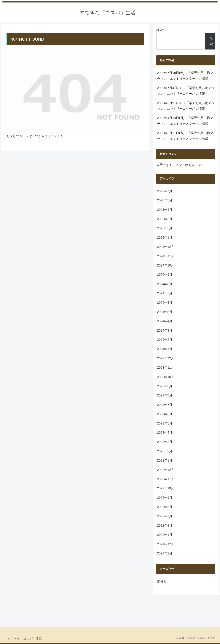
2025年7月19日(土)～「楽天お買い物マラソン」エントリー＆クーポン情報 (185, 76)
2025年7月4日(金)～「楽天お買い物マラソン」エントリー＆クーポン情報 (186, 91)
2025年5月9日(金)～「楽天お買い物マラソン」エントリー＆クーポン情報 (186, 106)
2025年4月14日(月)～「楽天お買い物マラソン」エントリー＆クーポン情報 (185, 121)
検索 (160, 30)
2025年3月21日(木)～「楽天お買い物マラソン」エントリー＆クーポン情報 (185, 136)
